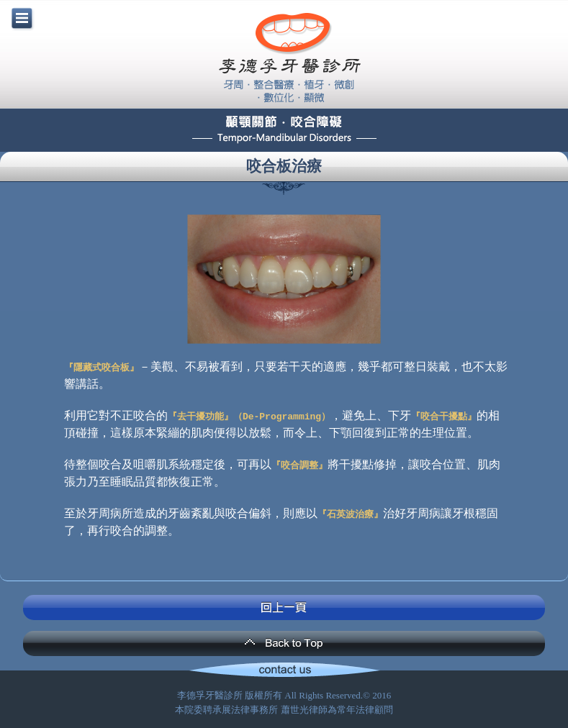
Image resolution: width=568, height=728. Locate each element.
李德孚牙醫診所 (289, 58)
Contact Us (284, 671)
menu (22, 18)
